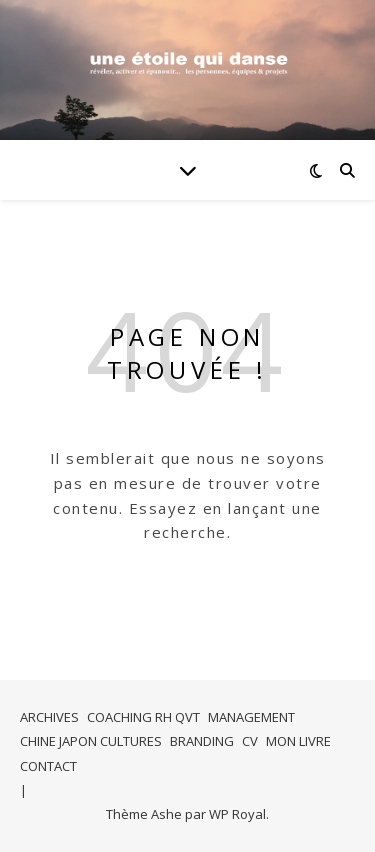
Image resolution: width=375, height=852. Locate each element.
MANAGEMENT (251, 717)
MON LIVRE (298, 741)
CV (250, 741)
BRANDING (202, 741)
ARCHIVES (49, 717)
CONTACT (48, 766)
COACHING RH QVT (143, 717)
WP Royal (237, 814)
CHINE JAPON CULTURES (91, 741)
